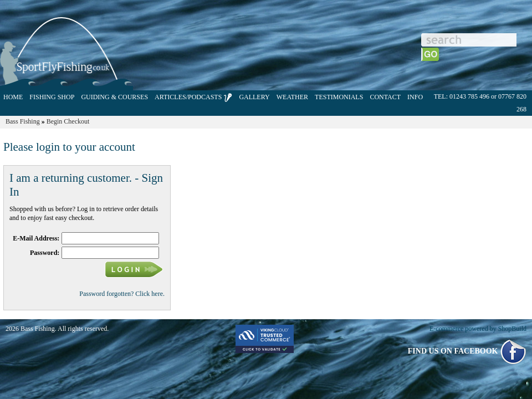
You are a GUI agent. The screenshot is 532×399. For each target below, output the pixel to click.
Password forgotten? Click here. (122, 294)
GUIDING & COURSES (114, 97)
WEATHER (292, 97)
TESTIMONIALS (339, 97)
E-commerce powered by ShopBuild (478, 329)
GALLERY (254, 97)
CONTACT (385, 97)
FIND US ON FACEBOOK (467, 351)
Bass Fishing (23, 121)
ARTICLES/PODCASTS (193, 98)
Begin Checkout (68, 121)
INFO (415, 97)
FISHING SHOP (52, 97)
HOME (13, 97)
